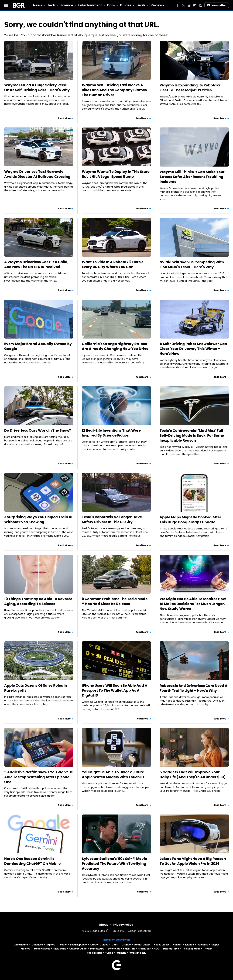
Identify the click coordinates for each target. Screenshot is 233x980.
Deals (141, 5)
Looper (215, 945)
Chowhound (21, 945)
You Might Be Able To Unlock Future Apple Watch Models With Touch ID (113, 775)
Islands (189, 945)
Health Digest (142, 945)
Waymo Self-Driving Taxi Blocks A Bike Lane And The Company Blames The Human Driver (114, 90)
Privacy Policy (123, 925)
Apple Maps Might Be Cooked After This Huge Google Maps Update (190, 520)
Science (67, 5)
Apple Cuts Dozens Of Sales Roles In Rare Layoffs (36, 688)
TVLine (109, 953)
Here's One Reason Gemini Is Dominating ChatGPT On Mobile (32, 861)
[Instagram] (189, 5)
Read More (64, 118)
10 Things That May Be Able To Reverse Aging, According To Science (38, 601)
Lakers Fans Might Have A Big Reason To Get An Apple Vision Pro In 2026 (193, 861)
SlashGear (145, 949)
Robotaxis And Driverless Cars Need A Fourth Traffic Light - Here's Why (193, 688)
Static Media (99, 931)
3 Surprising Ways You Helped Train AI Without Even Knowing (38, 519)
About (103, 925)
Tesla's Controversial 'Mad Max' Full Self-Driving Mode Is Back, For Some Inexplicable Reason (192, 435)
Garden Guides (99, 945)
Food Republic (78, 945)
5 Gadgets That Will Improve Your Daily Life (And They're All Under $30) (193, 775)
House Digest (161, 945)
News (38, 5)
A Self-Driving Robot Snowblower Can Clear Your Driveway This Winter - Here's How (193, 349)
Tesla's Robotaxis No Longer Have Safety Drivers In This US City (112, 519)
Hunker (177, 945)
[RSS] (200, 5)
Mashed (26, 949)
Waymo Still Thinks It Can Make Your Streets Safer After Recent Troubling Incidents (192, 177)
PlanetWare (97, 949)
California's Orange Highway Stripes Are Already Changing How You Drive (115, 346)
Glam (115, 945)
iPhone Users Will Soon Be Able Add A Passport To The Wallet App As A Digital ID (115, 690)
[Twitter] (183, 5)
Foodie (63, 945)
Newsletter (217, 5)
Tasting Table (171, 949)
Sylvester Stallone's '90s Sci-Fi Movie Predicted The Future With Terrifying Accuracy (114, 864)
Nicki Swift (60, 949)
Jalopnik (203, 945)
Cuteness (37, 945)
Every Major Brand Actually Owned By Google (38, 346)
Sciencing (114, 949)
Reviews (157, 5)
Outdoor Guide (78, 949)
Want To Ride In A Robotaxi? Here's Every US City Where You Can (113, 264)
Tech (51, 5)
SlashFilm (129, 949)
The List (208, 949)
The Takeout (94, 953)
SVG (157, 949)
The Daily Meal (191, 949)
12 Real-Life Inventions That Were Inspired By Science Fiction (111, 433)
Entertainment (90, 5)
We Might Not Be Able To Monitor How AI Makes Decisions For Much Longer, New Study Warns (193, 604)
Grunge (126, 945)
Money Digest (42, 949)
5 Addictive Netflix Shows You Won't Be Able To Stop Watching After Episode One (39, 777)
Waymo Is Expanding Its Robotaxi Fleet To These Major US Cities (190, 88)
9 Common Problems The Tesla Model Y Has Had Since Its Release (115, 601)
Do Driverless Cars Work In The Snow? (38, 430)
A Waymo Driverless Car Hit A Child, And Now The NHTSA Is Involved (36, 264)
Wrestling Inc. (138, 953)
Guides (126, 5)
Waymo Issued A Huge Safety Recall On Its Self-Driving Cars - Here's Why (37, 87)
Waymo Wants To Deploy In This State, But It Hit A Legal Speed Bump (116, 174)
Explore (51, 945)
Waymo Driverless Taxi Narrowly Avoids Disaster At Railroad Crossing (37, 174)
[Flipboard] (195, 5)
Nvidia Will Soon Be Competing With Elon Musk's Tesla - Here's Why (192, 265)
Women (121, 953)
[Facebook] (178, 5)
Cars (111, 5)
